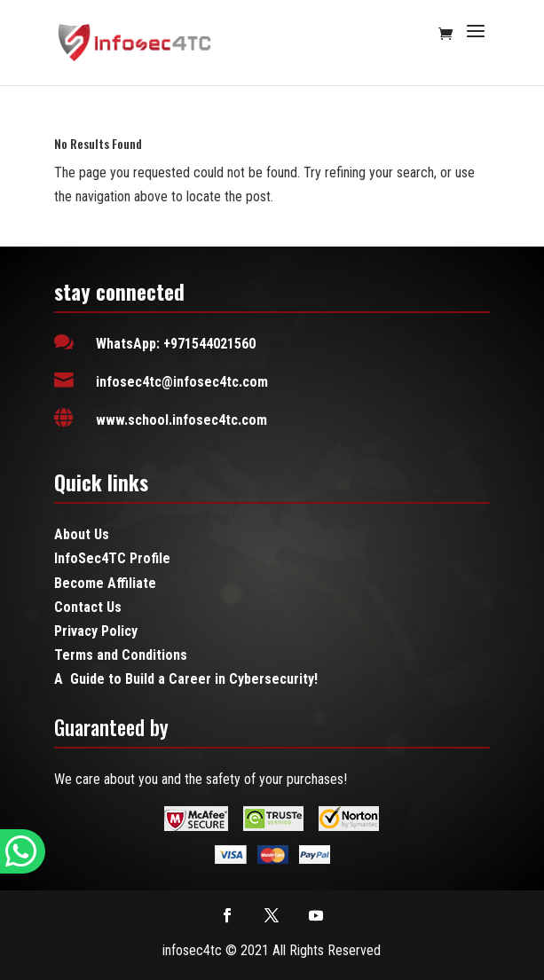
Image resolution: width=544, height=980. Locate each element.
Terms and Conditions (121, 655)
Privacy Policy (96, 631)
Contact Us (88, 607)
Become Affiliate (105, 583)
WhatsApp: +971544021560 (176, 344)
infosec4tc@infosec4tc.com (182, 382)
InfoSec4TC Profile (112, 558)
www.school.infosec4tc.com (181, 420)
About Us (82, 534)
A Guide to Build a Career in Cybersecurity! (186, 679)
